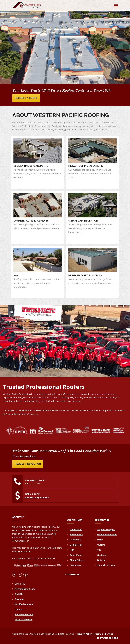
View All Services (24, 620)
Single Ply (20, 584)
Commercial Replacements (31, 221)
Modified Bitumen (24, 604)
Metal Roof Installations (86, 166)
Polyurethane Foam (25, 589)
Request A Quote (26, 98)
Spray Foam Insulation (83, 221)
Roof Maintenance (24, 615)
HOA (16, 275)
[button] (4, 47)
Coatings (19, 599)
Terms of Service (104, 634)
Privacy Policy (84, 634)
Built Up (19, 594)
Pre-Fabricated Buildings (85, 275)
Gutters (19, 609)
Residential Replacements (31, 166)
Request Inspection (28, 464)
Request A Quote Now (37, 497)
